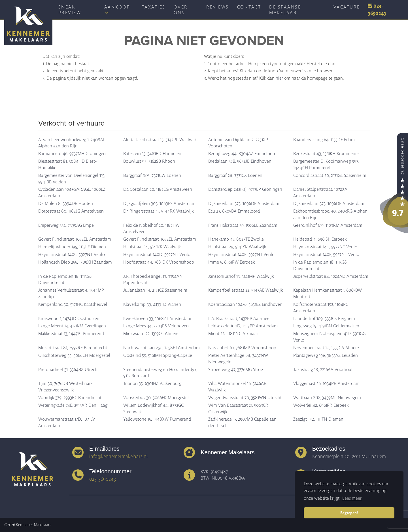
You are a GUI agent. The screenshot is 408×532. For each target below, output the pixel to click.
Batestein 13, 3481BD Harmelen (152, 154)
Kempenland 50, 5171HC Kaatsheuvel (73, 304)
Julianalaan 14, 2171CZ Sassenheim (155, 290)
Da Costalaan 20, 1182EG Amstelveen (158, 189)
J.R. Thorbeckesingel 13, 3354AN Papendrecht (153, 280)
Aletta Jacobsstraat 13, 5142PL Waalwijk (160, 140)
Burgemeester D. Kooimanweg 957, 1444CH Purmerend (326, 165)
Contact (249, 7)
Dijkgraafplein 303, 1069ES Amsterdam (159, 204)
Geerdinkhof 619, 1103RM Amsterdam (328, 225)
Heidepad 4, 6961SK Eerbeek (320, 239)
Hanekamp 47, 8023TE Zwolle (236, 239)
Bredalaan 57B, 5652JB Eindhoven (240, 161)
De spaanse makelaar (285, 10)
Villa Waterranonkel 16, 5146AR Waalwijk (237, 387)
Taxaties (154, 7)
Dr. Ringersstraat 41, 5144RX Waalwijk (158, 211)
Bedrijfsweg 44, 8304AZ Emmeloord (242, 154)
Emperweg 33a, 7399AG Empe (66, 225)
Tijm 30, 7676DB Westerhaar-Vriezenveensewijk (65, 387)
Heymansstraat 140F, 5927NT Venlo (326, 255)
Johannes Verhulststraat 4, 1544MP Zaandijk (71, 293)
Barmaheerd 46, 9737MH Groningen (72, 154)
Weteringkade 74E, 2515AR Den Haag (73, 405)
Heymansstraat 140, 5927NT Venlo (325, 247)
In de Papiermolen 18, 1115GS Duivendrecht (320, 265)
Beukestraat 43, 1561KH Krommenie (326, 154)
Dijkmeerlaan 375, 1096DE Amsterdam (244, 204)
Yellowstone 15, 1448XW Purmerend (157, 419)
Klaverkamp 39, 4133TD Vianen (152, 304)
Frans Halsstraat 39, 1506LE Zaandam (243, 225)
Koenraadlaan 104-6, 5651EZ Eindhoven (245, 304)
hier (279, 78)
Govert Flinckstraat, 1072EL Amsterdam (75, 239)
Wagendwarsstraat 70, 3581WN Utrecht (245, 398)
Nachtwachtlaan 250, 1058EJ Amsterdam (161, 348)
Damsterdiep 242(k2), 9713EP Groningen (245, 189)
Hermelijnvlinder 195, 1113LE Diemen (72, 247)
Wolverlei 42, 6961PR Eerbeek (321, 405)
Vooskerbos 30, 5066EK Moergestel (156, 398)
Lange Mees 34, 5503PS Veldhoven (156, 326)
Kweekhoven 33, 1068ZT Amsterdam (157, 319)
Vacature (347, 7)
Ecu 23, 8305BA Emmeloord (234, 211)
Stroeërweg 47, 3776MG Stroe (236, 370)
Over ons (181, 10)
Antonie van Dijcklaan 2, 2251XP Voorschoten (238, 143)
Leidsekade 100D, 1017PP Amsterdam (243, 326)
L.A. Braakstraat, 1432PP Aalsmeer (240, 319)
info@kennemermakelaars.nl (118, 456)
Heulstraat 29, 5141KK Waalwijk (237, 247)
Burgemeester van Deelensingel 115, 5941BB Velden (72, 179)
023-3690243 (377, 10)
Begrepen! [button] (349, 513)
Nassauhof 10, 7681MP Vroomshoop (242, 348)
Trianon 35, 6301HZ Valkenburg (152, 383)
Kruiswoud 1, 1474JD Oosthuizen (69, 319)
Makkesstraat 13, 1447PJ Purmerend (71, 334)
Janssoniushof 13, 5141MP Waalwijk (241, 276)
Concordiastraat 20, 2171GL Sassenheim (330, 175)
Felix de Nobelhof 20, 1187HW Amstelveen (151, 229)
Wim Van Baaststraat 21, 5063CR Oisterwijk (238, 409)
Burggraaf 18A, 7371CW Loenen (152, 175)
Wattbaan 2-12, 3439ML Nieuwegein (327, 398)
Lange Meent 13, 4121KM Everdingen (72, 326)
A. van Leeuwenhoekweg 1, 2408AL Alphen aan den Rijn (72, 143)
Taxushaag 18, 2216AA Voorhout (323, 370)
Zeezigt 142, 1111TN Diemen (318, 419)
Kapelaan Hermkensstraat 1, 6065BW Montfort (328, 293)
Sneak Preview (70, 10)
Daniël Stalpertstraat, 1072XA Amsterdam (320, 193)
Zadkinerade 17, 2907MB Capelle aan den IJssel (242, 422)
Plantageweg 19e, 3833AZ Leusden (326, 355)
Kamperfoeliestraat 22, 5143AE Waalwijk (246, 290)
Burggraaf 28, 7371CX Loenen (235, 175)
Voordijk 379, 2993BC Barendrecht (70, 398)
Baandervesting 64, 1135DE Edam (324, 140)
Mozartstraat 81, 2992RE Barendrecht (73, 348)
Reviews (218, 7)
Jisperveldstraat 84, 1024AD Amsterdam (331, 276)
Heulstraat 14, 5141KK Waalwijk (152, 247)
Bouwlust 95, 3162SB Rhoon (149, 161)
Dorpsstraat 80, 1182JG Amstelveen (71, 211)
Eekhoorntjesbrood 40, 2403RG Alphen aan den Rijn (330, 214)
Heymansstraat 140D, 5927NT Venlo (157, 255)
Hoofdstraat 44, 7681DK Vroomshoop (159, 262)
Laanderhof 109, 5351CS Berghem (324, 319)
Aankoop (117, 9)
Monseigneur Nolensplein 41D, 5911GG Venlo (329, 337)
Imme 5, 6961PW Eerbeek (231, 262)
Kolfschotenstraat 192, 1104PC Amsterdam (321, 308)
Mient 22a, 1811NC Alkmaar (233, 334)
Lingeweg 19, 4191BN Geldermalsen (326, 326)
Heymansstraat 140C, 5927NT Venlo (72, 255)
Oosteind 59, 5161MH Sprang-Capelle (158, 355)
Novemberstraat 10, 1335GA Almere (326, 348)
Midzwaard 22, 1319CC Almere (151, 334)
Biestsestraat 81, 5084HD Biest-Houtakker (67, 165)
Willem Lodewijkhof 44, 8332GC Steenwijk (153, 409)
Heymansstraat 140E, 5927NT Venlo (241, 255)
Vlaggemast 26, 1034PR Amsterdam (326, 383)
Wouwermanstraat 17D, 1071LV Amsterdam (67, 422)
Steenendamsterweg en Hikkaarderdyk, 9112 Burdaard (160, 373)
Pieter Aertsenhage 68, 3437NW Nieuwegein (238, 359)
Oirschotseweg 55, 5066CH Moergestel (74, 355)
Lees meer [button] (352, 498)
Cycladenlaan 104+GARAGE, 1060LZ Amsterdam (72, 193)
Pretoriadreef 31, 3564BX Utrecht (69, 370)
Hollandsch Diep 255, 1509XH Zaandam (75, 262)
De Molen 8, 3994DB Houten (66, 204)
